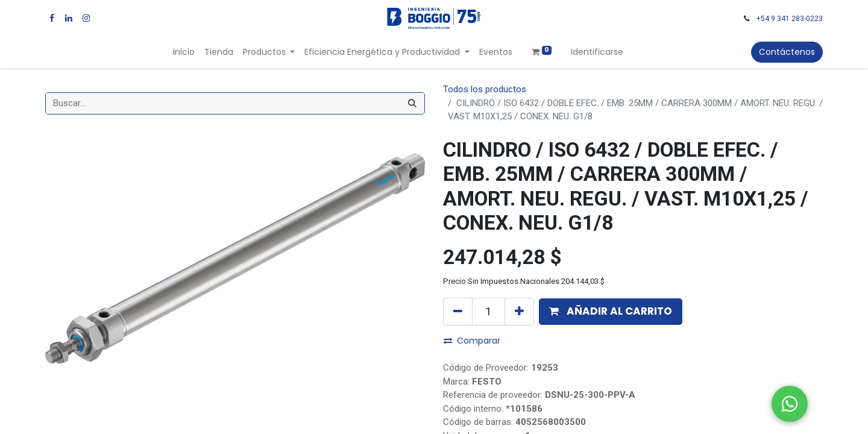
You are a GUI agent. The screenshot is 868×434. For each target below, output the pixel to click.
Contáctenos (787, 52)
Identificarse (597, 52)
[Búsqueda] (412, 103)
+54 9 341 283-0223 (790, 19)
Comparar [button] (472, 341)
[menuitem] (184, 52)
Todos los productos (485, 89)
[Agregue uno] (519, 312)
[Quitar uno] (458, 312)
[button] (611, 312)
